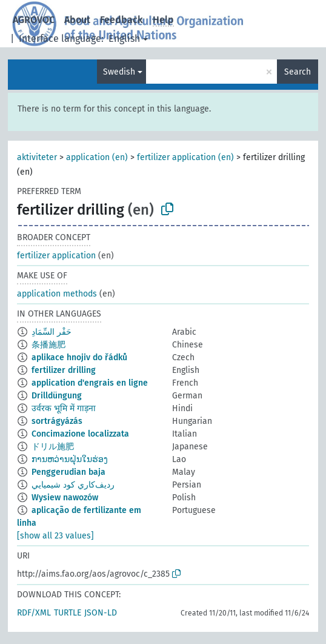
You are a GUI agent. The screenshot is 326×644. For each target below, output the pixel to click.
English (124, 39)
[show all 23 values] (55, 536)
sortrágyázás (57, 421)
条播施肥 (48, 345)
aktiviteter (37, 157)
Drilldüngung (57, 396)
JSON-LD (101, 613)
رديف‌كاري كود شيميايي (73, 485)
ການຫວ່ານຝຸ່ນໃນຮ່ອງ (70, 459)
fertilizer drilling (64, 370)
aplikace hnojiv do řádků (79, 357)
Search (298, 72)
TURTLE (68, 613)
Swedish (119, 72)
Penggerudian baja (68, 472)
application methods (57, 294)
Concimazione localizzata (80, 434)
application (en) (97, 157)
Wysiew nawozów (65, 498)
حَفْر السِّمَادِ (52, 332)
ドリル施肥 (53, 447)
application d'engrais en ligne (90, 383)
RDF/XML (34, 613)
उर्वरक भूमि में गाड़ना (64, 408)
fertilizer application (56, 256)
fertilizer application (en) (185, 157)
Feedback (121, 20)
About (77, 20)
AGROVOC (34, 20)
